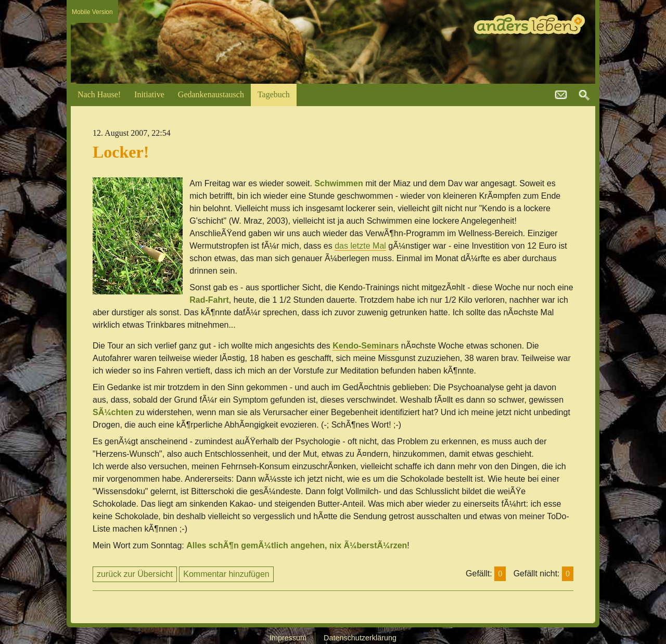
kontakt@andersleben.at (561, 95)
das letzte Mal (360, 246)
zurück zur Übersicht (135, 574)
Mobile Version (92, 12)
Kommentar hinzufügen (226, 574)
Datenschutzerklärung (360, 638)
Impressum (288, 638)
